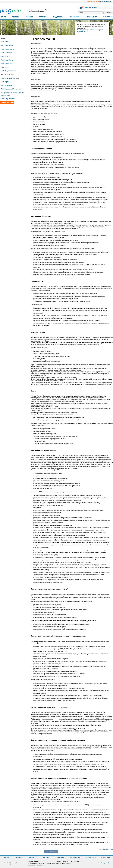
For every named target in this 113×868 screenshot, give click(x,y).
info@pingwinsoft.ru (106, 1)
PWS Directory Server (8, 49)
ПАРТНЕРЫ (43, 17)
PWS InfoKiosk (6, 56)
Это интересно (52, 851)
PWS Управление (7, 85)
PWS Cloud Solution (7, 45)
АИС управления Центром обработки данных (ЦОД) (13, 94)
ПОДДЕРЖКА (58, 17)
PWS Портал (5, 82)
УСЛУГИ (3, 17)
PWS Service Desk (7, 64)
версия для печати (107, 849)
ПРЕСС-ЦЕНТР (92, 17)
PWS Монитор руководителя (10, 78)
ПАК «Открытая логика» (9, 99)
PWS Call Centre (6, 42)
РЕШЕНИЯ (16, 17)
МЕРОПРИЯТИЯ (75, 17)
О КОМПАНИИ (108, 17)
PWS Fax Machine (7, 53)
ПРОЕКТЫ (29, 17)
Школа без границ (7, 102)
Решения (3, 38)
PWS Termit (5, 67)
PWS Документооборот (8, 71)
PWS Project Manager (8, 60)
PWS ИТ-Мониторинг (8, 75)
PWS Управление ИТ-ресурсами (11, 89)
